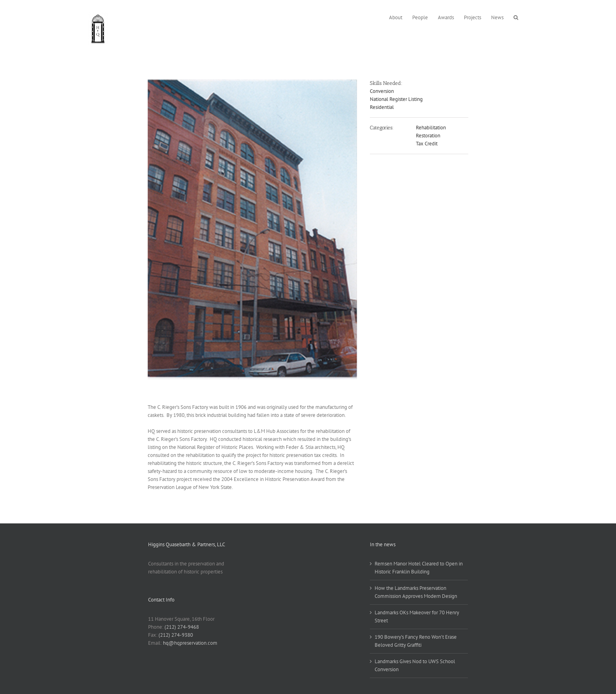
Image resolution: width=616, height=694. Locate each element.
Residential (382, 107)
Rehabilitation (431, 128)
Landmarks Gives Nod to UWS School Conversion (415, 665)
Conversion (382, 91)
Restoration (428, 136)
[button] (516, 17)
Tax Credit (427, 144)
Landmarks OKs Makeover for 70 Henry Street (417, 617)
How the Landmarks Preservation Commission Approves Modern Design (416, 592)
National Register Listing (396, 99)
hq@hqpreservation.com (190, 643)
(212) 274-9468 (182, 627)
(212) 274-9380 (176, 635)
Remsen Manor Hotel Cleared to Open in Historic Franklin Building (419, 568)
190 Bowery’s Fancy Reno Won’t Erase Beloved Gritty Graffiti (416, 641)
